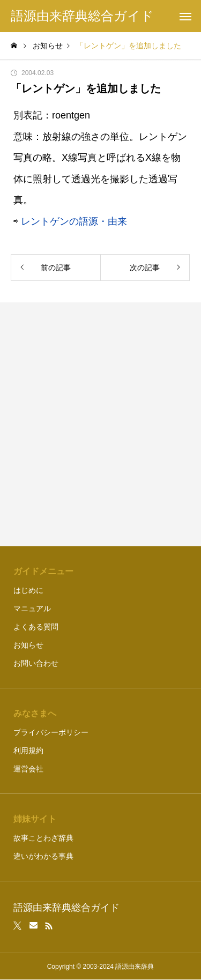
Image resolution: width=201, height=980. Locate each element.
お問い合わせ (36, 663)
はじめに (28, 590)
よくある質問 (36, 627)
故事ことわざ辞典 (43, 838)
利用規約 (28, 751)
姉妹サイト (35, 819)
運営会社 (28, 769)
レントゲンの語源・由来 (74, 221)
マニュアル (32, 608)
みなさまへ (35, 713)
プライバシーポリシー (51, 732)
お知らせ (28, 645)
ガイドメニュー (43, 571)
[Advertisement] (100, 424)
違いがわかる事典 (43, 856)
